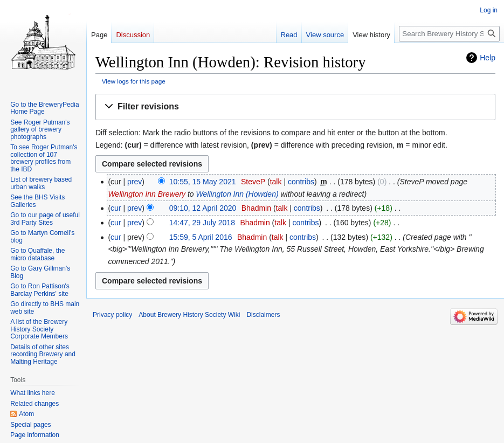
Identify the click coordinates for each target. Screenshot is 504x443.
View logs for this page (134, 81)
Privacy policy (112, 315)
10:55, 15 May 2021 (203, 182)
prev (134, 182)
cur (116, 208)
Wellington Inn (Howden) (237, 194)
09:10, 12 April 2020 (203, 208)
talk (276, 182)
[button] (295, 107)
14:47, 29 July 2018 (202, 223)
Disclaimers (263, 315)
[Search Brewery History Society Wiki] (449, 34)
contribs (301, 182)
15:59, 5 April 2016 (201, 237)
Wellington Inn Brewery (147, 194)
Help (488, 58)
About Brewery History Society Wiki (189, 315)
